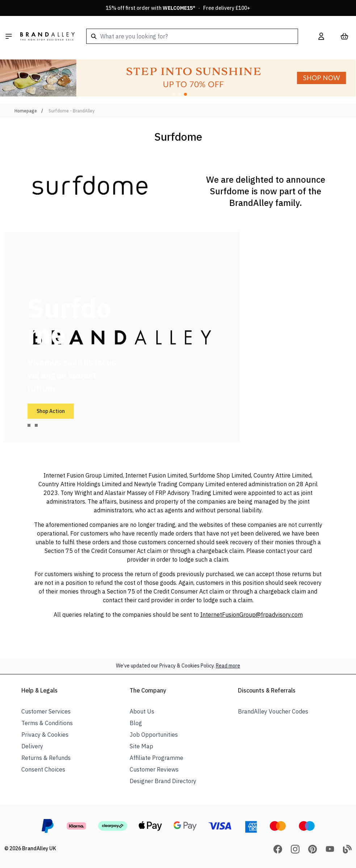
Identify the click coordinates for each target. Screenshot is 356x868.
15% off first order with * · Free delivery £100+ (178, 8)
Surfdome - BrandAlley (72, 111)
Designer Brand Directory (163, 781)
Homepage (26, 111)
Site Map (141, 746)
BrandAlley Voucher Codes (273, 711)
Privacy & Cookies (45, 735)
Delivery (32, 746)
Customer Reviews (154, 769)
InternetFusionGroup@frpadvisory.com (252, 615)
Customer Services (46, 711)
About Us (142, 711)
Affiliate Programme (156, 758)
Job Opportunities (154, 735)
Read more (228, 666)
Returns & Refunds (46, 758)
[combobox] (192, 36)
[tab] (29, 425)
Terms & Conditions (47, 723)
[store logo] (47, 36)
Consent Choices (43, 769)
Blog (136, 723)
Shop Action (51, 411)
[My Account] (321, 36)
